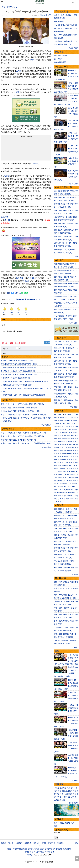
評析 (72, 823)
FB (71, 451)
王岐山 (73, 436)
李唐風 (59, 794)
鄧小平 (65, 493)
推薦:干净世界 (13, 849)
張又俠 (62, 423)
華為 (63, 436)
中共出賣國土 (63, 429)
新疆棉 (59, 427)
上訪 (56, 472)
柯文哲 (68, 432)
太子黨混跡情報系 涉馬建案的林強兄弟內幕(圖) (18, 369)
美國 (72, 439)
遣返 (70, 484)
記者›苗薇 (5, 217)
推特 (76, 843)
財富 (69, 460)
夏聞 (71, 791)
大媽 (76, 463)
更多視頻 (75, 781)
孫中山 (72, 490)
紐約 (37, 852)
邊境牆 (64, 439)
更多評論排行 (46, 426)
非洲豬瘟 (65, 466)
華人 (75, 481)
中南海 (57, 445)
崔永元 (75, 441)
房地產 (57, 460)
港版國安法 (72, 429)
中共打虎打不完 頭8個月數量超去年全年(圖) (17, 362)
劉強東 (72, 463)
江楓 (72, 797)
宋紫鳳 (57, 788)
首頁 (4, 7)
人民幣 (59, 457)
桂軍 (63, 490)
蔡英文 (62, 463)
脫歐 (60, 454)
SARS (69, 478)
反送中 (70, 445)
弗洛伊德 (74, 432)
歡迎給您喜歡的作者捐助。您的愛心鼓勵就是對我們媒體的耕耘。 (25, 228)
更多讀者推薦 (46, 448)
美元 (75, 454)
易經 (65, 496)
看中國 (7, 220)
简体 (73, 2)
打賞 (40, 15)
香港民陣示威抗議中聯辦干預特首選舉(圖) (16, 386)
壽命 (77, 499)
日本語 (50, 855)
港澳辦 (35, 164)
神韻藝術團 (22, 849)
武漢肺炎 (68, 414)
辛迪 (63, 800)
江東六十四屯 (59, 475)
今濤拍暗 (63, 788)
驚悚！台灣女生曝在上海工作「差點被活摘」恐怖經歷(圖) (22, 405)
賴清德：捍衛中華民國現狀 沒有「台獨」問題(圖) (19, 409)
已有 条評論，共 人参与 (12, 331)
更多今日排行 (74, 323)
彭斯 (69, 439)
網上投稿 (60, 843)
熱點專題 (59, 52)
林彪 (69, 493)
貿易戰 (75, 420)
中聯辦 (17, 92)
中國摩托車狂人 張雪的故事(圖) (66, 25)
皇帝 (56, 496)
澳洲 (56, 490)
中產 (72, 460)
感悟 (56, 499)
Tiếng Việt (43, 855)
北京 (67, 463)
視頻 (57, 651)
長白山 (76, 475)
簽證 (73, 484)
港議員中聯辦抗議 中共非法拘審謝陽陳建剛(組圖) (19, 376)
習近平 (32, 60)
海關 (66, 484)
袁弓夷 (72, 427)
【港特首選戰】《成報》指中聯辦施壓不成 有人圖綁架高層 (23, 396)
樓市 (61, 460)
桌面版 (4, 843)
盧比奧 (60, 417)
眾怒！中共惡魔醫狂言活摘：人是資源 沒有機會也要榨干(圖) (23, 416)
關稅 (60, 439)
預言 (64, 499)
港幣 (76, 457)
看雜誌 (37, 849)
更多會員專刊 (74, 48)
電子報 (11, 843)
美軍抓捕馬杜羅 (60, 62)
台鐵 (65, 420)
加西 (53, 852)
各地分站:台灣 (30, 852)
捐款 (44, 843)
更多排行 (75, 648)
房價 (56, 466)
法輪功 (60, 472)
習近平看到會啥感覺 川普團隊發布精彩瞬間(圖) (18, 441)
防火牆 (66, 469)
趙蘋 (71, 794)
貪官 (74, 445)
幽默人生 (71, 496)
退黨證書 (59, 849)
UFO (56, 436)
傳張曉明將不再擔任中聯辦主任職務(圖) (16, 379)
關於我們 (19, 843)
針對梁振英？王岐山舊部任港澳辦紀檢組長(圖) (18, 372)
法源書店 (30, 849)
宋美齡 (59, 493)
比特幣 (64, 457)
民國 (60, 490)
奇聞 (67, 499)
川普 (74, 414)
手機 (60, 499)
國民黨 (60, 420)
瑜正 (69, 797)
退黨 (60, 432)
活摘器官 (74, 472)
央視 (71, 481)
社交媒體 (67, 451)
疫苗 (63, 432)
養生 (60, 502)
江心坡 (64, 478)
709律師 (75, 469)
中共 (60, 436)
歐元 (69, 457)
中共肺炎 (57, 414)
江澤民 (70, 441)
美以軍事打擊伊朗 (61, 56)
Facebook (69, 843)
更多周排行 (74, 407)
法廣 (61, 451)
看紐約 (42, 849)
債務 (67, 454)
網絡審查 (67, 472)
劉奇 (73, 493)
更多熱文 (75, 575)
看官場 (9, 7)
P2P (74, 466)
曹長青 (59, 800)
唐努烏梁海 (69, 475)
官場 (69, 448)
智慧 (76, 496)
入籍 (58, 487)
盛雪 (67, 794)
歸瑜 (60, 791)
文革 (56, 502)
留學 (62, 484)
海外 (70, 487)
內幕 (61, 445)
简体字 (30, 855)
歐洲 (49, 852)
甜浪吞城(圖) (59, 22)
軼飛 (63, 791)
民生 (66, 487)
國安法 (70, 420)
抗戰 (67, 490)
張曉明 (7, 176)
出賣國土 (68, 423)
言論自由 (60, 481)
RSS (39, 846)
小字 (49, 15)
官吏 (69, 823)
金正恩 (68, 436)
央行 (63, 454)
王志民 (19, 71)
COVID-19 (71, 417)
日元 (72, 457)
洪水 (67, 427)
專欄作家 (59, 784)
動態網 (65, 849)
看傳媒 (47, 849)
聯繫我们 (51, 843)
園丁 (63, 794)
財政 (65, 460)
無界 (70, 849)
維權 (70, 469)
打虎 (65, 448)
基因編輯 (60, 469)
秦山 (75, 794)
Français (37, 855)
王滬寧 (65, 441)
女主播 (66, 481)
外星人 (72, 499)
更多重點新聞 (74, 184)
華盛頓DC (43, 852)
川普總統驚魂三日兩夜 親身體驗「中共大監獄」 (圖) (20, 412)
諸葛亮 (60, 496)
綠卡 (62, 487)
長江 (63, 427)
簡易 (68, 788)
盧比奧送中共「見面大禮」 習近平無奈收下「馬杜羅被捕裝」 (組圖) (26, 444)
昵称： (5, 325)
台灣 (58, 463)
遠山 (67, 791)
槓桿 (71, 454)
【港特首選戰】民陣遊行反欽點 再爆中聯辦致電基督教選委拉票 (24, 383)
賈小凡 (73, 788)
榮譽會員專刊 (61, 12)
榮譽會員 (19, 278)
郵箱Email (57, 833)
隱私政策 (37, 843)
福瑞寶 (53, 849)
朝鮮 (74, 451)
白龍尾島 (57, 478)
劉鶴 (60, 441)
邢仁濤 (64, 797)
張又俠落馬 (58, 59)
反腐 (62, 448)
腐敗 (58, 448)
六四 (56, 432)
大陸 (70, 466)
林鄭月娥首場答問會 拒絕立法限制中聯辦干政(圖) (19, 365)
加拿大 (75, 487)
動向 (15, 7)
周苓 (75, 791)
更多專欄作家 (74, 803)
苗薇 (56, 826)
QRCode (18, 293)
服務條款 (28, 843)
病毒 (65, 417)
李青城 (59, 797)
